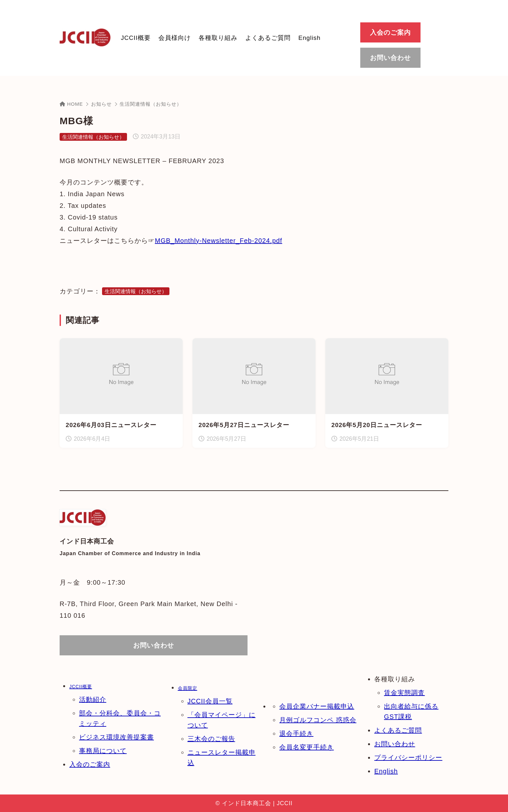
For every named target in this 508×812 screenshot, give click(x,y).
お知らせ (101, 104)
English (386, 771)
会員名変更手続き (306, 747)
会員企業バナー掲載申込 (317, 706)
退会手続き (296, 734)
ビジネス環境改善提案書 (116, 737)
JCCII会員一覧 (210, 701)
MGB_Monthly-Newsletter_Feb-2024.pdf (219, 241)
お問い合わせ (395, 744)
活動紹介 (93, 699)
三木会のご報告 (211, 739)
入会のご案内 (90, 764)
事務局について (103, 751)
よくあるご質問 (398, 730)
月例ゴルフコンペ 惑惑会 (318, 720)
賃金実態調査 (404, 693)
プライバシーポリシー (408, 758)
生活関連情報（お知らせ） (151, 104)
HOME (71, 104)
